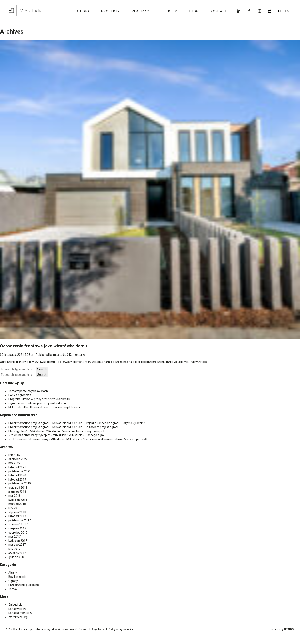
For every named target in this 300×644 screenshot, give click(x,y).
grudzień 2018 (18, 488)
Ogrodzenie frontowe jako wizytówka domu (43, 346)
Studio (82, 11)
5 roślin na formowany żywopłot (83, 431)
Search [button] (42, 369)
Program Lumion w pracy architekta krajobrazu (39, 399)
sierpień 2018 (17, 492)
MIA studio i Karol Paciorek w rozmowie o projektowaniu (45, 407)
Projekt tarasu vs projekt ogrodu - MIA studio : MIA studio (45, 423)
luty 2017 (14, 549)
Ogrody (13, 581)
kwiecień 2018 (18, 500)
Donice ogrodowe (20, 395)
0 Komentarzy (76, 355)
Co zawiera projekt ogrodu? (103, 427)
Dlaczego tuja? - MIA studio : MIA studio (34, 431)
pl (280, 11)
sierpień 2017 (17, 528)
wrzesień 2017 (18, 524)
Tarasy (13, 589)
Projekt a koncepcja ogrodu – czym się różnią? (115, 423)
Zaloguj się (15, 605)
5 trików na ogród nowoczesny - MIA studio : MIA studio (44, 439)
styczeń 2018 (17, 512)
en (287, 11)
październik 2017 (20, 520)
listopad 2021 (17, 467)
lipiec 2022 (15, 455)
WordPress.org (18, 617)
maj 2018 (14, 496)
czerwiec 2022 (18, 459)
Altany (13, 573)
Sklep (172, 11)
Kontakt (219, 11)
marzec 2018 (17, 504)
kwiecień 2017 (18, 541)
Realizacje (143, 11)
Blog (194, 11)
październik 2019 (20, 483)
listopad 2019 (17, 479)
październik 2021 (20, 471)
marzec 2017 (17, 545)
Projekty (110, 11)
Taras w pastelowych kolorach (28, 391)
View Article (199, 362)
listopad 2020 (17, 475)
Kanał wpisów (17, 609)
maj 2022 (14, 463)
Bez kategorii (17, 577)
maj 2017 (14, 537)
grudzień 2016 (18, 557)
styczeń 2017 (17, 553)
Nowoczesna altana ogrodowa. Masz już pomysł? (115, 439)
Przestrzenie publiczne (24, 585)
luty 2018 (14, 508)
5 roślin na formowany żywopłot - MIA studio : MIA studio (45, 435)
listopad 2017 (17, 516)
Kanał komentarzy (20, 613)
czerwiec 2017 (18, 533)
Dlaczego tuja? (94, 435)
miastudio (60, 355)
